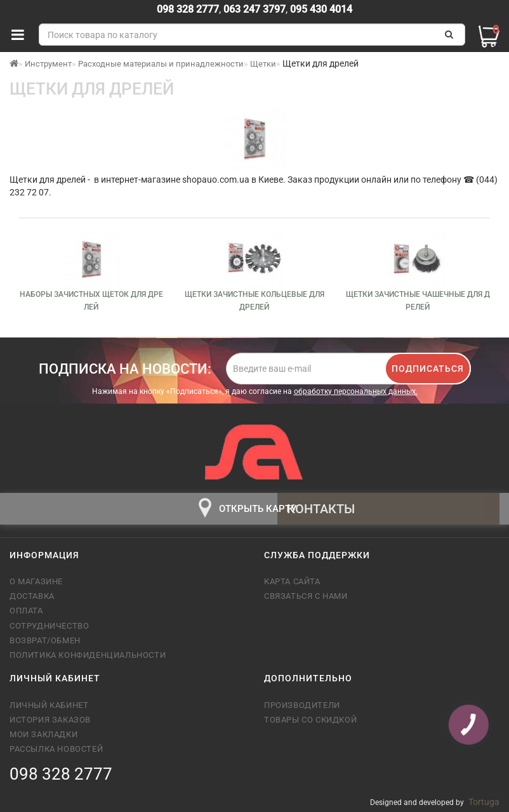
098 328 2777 (188, 9)
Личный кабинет (49, 705)
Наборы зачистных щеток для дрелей (91, 301)
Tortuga (484, 802)
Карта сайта (292, 581)
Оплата (26, 611)
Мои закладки (43, 734)
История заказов (50, 720)
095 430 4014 (320, 9)
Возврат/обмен (45, 640)
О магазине (36, 581)
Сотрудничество (49, 626)
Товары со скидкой (310, 720)
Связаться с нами (306, 596)
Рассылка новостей (56, 749)
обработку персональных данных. (356, 391)
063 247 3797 (255, 9)
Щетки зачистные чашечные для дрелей (418, 301)
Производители (302, 705)
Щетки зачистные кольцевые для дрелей (255, 301)
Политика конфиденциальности (88, 655)
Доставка (32, 596)
